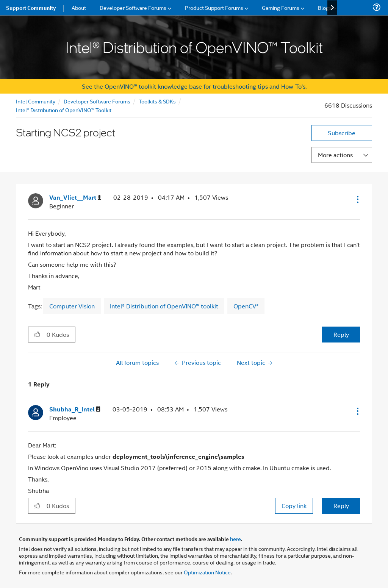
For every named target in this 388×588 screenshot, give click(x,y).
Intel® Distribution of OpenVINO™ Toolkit (64, 110)
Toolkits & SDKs (157, 101)
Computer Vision (72, 306)
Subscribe (342, 133)
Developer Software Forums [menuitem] (133, 7)
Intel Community (36, 101)
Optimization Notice (207, 572)
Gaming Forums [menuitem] (281, 7)
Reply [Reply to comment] (341, 506)
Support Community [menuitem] (31, 8)
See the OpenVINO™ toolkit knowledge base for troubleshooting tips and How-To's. (194, 86)
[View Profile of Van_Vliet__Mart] (75, 198)
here (235, 539)
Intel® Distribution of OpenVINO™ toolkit (164, 306)
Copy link (294, 506)
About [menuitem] (79, 7)
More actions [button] (335, 155)
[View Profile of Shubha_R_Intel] (75, 409)
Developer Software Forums (97, 101)
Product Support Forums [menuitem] (214, 7)
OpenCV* (246, 306)
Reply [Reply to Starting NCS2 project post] (341, 334)
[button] (357, 199)
